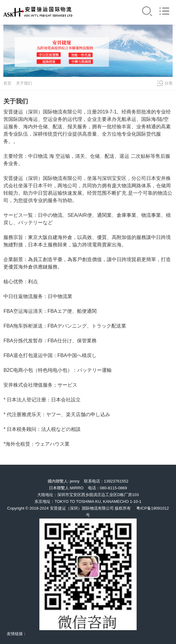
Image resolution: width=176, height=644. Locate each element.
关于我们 (24, 83)
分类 (169, 83)
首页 (7, 83)
